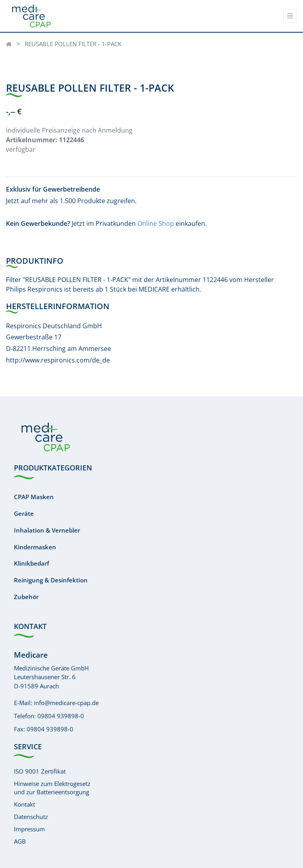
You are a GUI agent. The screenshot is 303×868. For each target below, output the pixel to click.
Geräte (24, 513)
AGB (20, 841)
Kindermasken (35, 547)
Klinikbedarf (31, 563)
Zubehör (26, 597)
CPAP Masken (34, 497)
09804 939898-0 (61, 716)
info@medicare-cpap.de (66, 703)
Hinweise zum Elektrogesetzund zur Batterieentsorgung (52, 788)
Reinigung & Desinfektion (51, 580)
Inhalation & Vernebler (47, 530)
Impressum (29, 829)
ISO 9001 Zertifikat (40, 771)
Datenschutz (31, 817)
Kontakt (24, 804)
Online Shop (156, 223)
